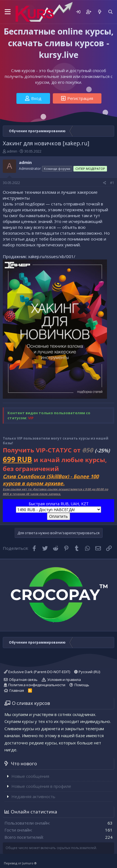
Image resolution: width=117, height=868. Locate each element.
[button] (8, 12)
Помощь (82, 685)
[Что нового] (99, 12)
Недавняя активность (33, 796)
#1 (112, 183)
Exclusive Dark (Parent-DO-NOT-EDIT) (37, 672)
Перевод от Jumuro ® (20, 863)
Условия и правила (64, 680)
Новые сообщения (30, 776)
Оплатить (58, 516)
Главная (17, 690)
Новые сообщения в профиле (41, 786)
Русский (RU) (87, 672)
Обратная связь (23, 680)
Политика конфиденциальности (37, 685)
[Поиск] (110, 12)
